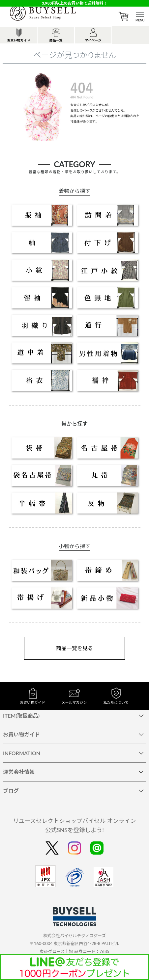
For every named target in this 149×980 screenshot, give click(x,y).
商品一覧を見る (74, 648)
